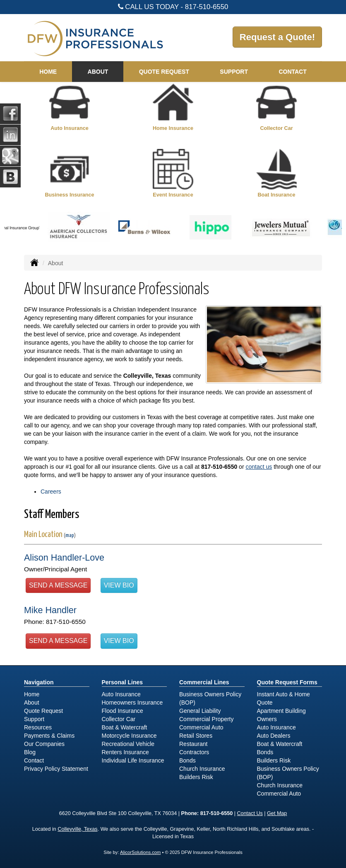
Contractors (194, 752)
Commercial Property (206, 719)
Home (48, 72)
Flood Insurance (123, 711)
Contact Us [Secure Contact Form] (250, 813)
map (70, 536)
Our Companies (44, 744)
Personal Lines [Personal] (123, 682)
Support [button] (234, 72)
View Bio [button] (119, 585)
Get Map (277, 813)
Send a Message (58, 585)
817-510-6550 (207, 7)
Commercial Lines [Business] (204, 682)
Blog (30, 752)
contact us (259, 467)
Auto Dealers (274, 736)
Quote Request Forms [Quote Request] (287, 682)
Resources (38, 727)
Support (34, 719)
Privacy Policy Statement (56, 769)
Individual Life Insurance (133, 760)
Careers (51, 492)
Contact (292, 72)
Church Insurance (202, 769)
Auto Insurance (121, 694)
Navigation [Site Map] (39, 682)
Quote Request (43, 711)
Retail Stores (196, 736)
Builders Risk (196, 777)
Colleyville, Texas (77, 829)
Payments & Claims (49, 736)
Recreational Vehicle (128, 744)
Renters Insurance (125, 752)
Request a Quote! (277, 37)
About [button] (98, 72)
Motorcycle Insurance (129, 736)
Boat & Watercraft (125, 727)
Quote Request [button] (164, 72)
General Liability (200, 711)
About (32, 703)
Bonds (187, 760)
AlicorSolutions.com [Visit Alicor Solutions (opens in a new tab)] (140, 852)
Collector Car (119, 719)
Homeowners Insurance (132, 703)
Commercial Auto (201, 727)
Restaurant (193, 744)
